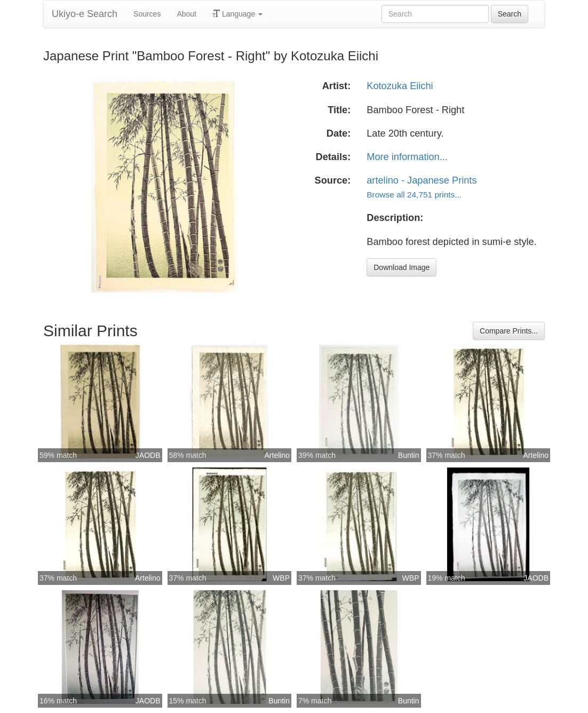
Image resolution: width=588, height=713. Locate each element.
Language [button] (237, 14)
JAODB (148, 455)
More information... (407, 157)
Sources (147, 14)
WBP (281, 578)
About (186, 14)
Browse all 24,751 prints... (414, 195)
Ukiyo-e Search (85, 14)
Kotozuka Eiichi (400, 86)
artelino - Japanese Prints (422, 180)
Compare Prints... (509, 331)
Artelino (277, 455)
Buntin (409, 455)
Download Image (402, 267)
